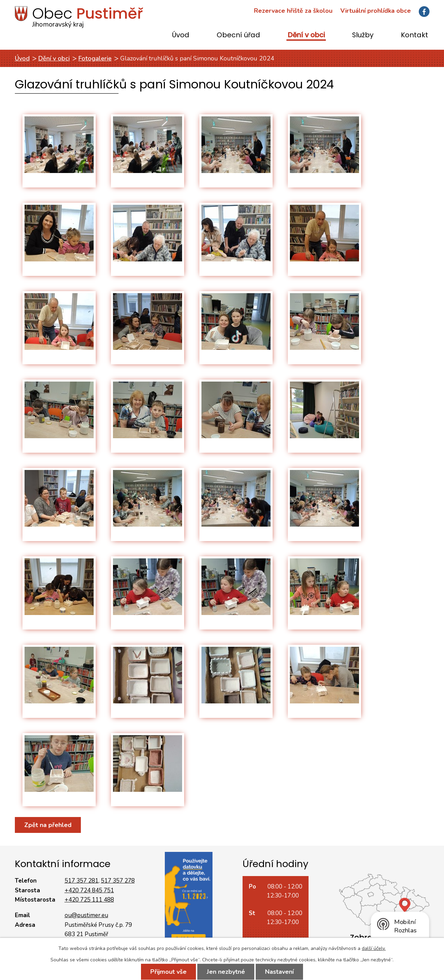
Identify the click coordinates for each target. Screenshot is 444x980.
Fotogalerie (95, 58)
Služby (363, 35)
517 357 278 (118, 881)
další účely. (374, 948)
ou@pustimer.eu (86, 915)
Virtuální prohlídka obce (376, 11)
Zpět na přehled (48, 825)
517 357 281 (82, 881)
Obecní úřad (238, 35)
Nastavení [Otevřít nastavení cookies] (279, 972)
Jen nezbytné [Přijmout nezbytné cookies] (226, 972)
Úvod (181, 35)
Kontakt (414, 35)
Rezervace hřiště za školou (293, 11)
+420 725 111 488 (89, 900)
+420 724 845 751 (89, 890)
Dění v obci (306, 35)
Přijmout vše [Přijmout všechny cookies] (168, 972)
